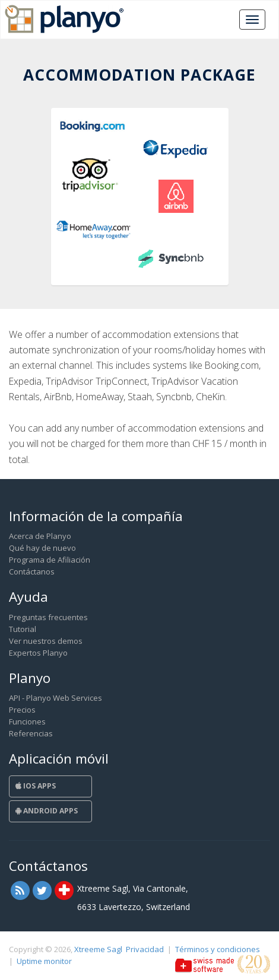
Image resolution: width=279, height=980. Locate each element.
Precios (22, 710)
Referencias (31, 733)
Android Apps (47, 811)
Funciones (27, 722)
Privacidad (145, 949)
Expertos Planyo (38, 653)
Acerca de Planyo (40, 536)
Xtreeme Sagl (98, 949)
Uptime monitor (44, 961)
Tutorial (23, 629)
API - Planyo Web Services (56, 698)
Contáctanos (32, 572)
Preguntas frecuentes (48, 617)
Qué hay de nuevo (42, 548)
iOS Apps (36, 786)
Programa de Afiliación (50, 560)
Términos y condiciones (218, 949)
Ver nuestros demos (46, 641)
